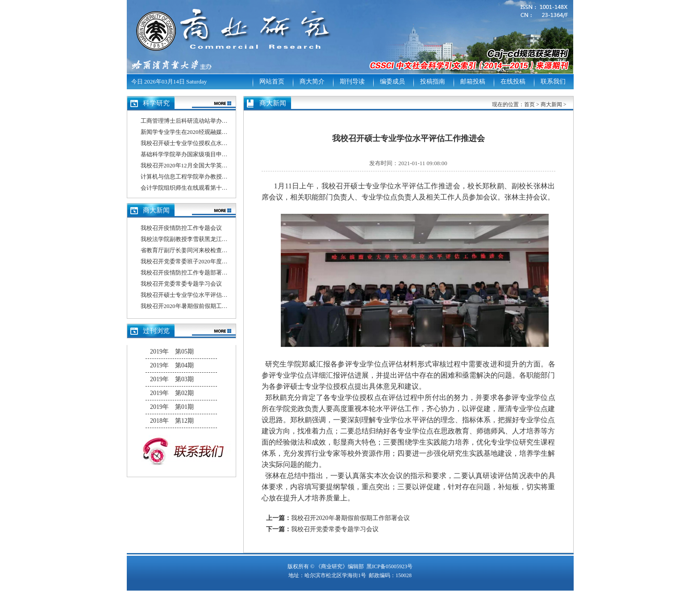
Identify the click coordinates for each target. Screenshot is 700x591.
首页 (529, 104)
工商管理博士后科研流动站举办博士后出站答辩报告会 (210, 121)
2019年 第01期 (172, 407)
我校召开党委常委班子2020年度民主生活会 (196, 261)
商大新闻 (551, 104)
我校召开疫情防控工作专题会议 (181, 228)
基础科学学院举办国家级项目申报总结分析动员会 (204, 154)
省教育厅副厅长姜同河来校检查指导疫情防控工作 (204, 250)
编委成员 (392, 81)
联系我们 (553, 81)
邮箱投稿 (473, 81)
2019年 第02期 (172, 393)
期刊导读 (352, 81)
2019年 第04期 (172, 365)
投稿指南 (433, 81)
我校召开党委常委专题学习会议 (181, 284)
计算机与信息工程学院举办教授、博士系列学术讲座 (207, 177)
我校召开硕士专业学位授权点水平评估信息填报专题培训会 (216, 143)
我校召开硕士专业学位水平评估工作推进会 (196, 295)
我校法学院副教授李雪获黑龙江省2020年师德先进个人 (210, 239)
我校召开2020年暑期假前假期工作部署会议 (196, 306)
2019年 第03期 (172, 379)
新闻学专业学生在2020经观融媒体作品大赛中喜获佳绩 (210, 132)
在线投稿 (513, 81)
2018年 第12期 (172, 421)
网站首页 (272, 81)
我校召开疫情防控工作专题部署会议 (187, 273)
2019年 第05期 (172, 352)
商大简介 (312, 81)
